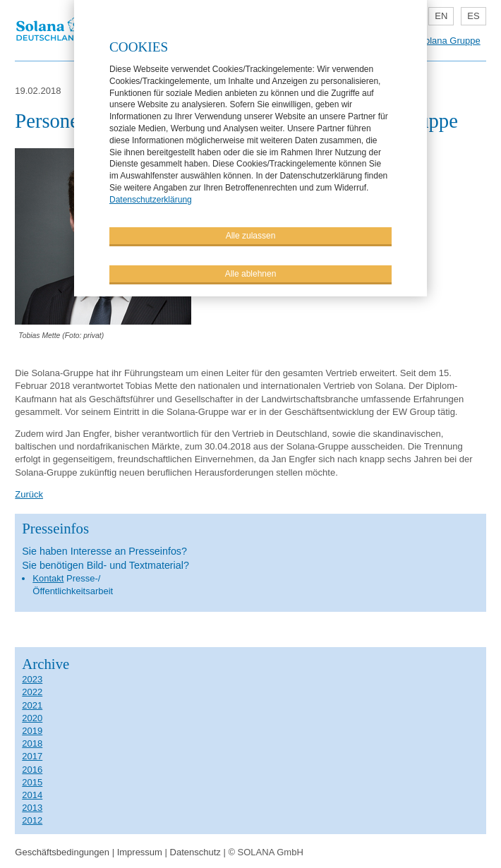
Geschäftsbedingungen (62, 852)
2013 (32, 808)
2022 (32, 692)
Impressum (140, 852)
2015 (32, 782)
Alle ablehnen (251, 274)
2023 (32, 679)
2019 (32, 731)
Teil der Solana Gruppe (434, 41)
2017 (32, 756)
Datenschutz (195, 852)
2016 (32, 770)
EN (441, 16)
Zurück (29, 494)
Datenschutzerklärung (151, 200)
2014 (32, 795)
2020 (32, 718)
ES (473, 16)
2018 (32, 743)
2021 (32, 705)
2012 (32, 820)
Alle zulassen (251, 236)
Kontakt (48, 578)
